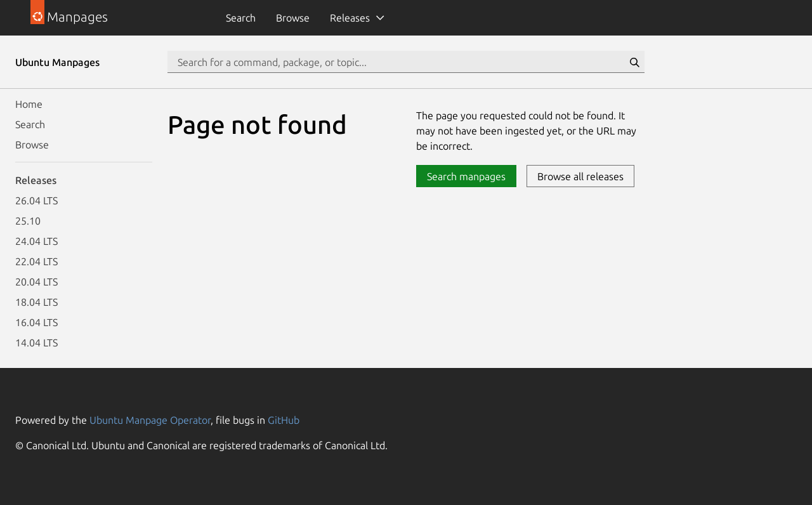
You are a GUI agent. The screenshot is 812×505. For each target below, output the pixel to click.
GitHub (284, 420)
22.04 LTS (36, 261)
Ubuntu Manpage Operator (150, 420)
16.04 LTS (36, 322)
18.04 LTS (36, 302)
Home (29, 104)
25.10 (28, 221)
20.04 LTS (36, 282)
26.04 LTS (36, 200)
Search (241, 18)
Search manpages (466, 176)
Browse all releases (580, 176)
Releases (350, 18)
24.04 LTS (36, 241)
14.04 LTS (36, 343)
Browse (293, 18)
